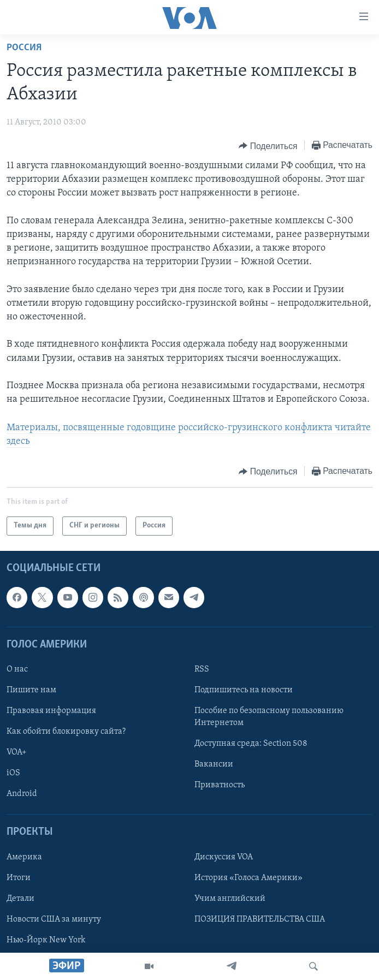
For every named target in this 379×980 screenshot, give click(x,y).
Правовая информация (51, 711)
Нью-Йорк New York (46, 940)
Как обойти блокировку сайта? (66, 732)
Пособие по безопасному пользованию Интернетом (269, 717)
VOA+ (17, 752)
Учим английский (230, 898)
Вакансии (214, 764)
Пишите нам (31, 690)
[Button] (268, 146)
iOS (13, 773)
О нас (17, 669)
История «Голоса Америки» (248, 877)
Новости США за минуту (54, 919)
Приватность (220, 785)
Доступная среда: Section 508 (251, 744)
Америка (24, 857)
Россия (24, 48)
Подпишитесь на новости (244, 690)
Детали (20, 898)
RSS (202, 669)
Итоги (19, 877)
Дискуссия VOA (224, 857)
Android (22, 794)
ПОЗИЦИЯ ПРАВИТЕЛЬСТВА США (260, 919)
